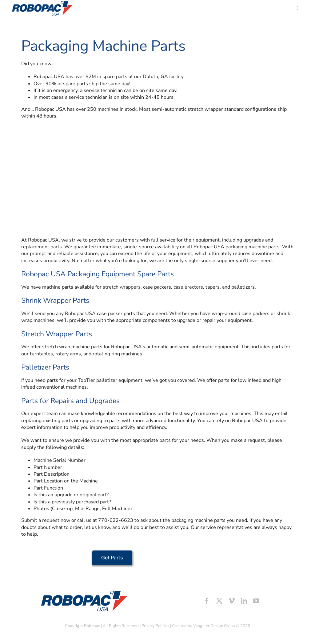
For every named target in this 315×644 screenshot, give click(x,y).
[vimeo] (232, 601)
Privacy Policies (155, 626)
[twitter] (219, 601)
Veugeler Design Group (214, 626)
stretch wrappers (122, 287)
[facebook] (207, 601)
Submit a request (40, 520)
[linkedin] (244, 601)
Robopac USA (80, 314)
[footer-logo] (83, 592)
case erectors (188, 287)
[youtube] (256, 601)
